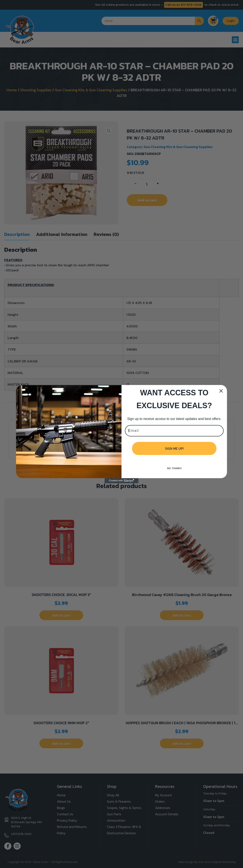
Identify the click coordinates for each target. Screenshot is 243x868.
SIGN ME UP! (174, 448)
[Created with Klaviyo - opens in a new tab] (121, 481)
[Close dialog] (221, 391)
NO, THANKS (174, 468)
